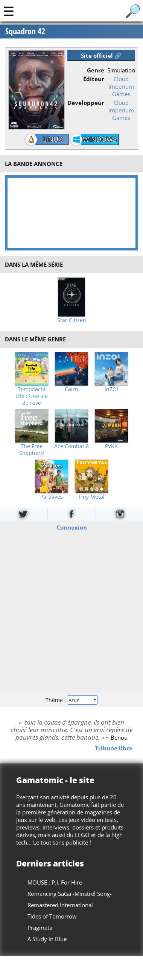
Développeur (86, 103)
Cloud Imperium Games (121, 86)
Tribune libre (114, 748)
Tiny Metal (91, 497)
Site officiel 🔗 (101, 55)
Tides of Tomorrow (52, 916)
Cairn (71, 389)
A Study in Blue (47, 939)
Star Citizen (72, 320)
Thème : (71, 700)
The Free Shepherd (32, 450)
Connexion (72, 527)
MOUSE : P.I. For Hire (55, 882)
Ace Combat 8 (71, 446)
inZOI (111, 389)
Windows (100, 139)
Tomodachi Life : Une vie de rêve (32, 396)
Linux (52, 139)
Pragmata (40, 928)
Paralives (52, 497)
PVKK (111, 446)
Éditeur (94, 79)
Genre (96, 70)
